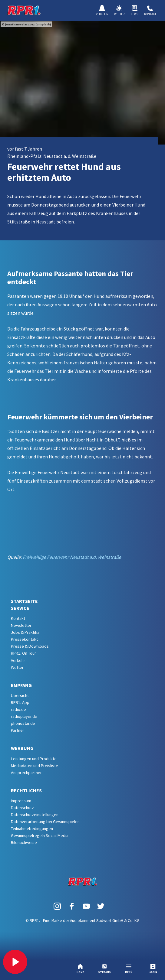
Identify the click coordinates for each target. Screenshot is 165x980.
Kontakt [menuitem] (18, 618)
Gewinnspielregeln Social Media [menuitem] (40, 835)
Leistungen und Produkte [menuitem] (34, 759)
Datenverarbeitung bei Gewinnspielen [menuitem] (45, 822)
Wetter (119, 11)
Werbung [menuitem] (22, 748)
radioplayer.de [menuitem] (24, 716)
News (134, 11)
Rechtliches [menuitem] (26, 790)
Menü (129, 969)
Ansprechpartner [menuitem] (26, 773)
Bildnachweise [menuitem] (24, 842)
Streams (104, 969)
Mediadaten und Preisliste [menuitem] (35, 766)
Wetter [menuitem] (17, 667)
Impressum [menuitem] (21, 801)
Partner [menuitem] (18, 730)
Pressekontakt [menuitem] (24, 639)
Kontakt (150, 11)
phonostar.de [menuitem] (23, 723)
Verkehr (102, 11)
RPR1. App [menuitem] (20, 702)
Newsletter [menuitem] (21, 625)
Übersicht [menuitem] (20, 695)
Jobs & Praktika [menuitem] (25, 632)
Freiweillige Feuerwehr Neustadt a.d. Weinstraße (72, 557)
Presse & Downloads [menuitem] (30, 646)
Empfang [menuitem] (21, 685)
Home (80, 969)
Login (153, 969)
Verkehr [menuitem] (18, 660)
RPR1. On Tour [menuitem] (23, 653)
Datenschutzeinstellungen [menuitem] (35, 815)
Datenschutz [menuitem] (22, 808)
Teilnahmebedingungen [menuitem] (32, 829)
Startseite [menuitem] (24, 601)
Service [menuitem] (20, 608)
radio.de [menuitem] (18, 709)
